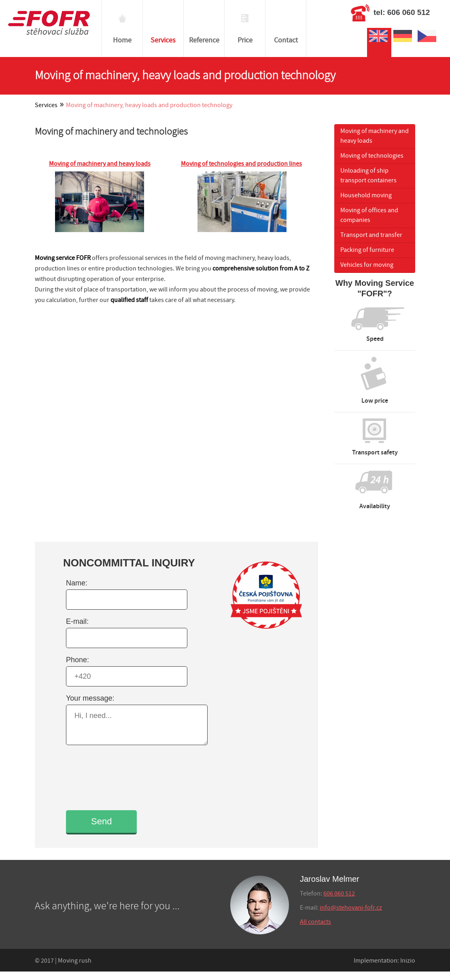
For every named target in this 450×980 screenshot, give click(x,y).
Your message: (90, 698)
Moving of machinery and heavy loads (100, 164)
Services (46, 105)
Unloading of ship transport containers (368, 176)
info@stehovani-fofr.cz (351, 908)
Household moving (366, 195)
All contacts (315, 922)
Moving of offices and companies (369, 215)
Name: (77, 583)
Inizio (408, 961)
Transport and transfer (371, 235)
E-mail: (77, 621)
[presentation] (126, 777)
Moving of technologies (372, 156)
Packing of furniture (367, 250)
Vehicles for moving (367, 265)
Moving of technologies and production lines (241, 164)
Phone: (77, 660)
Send (101, 821)
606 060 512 (339, 894)
